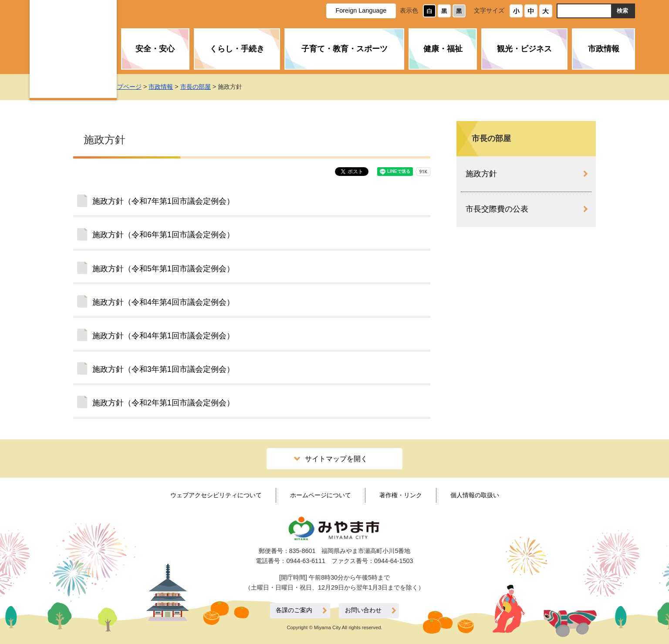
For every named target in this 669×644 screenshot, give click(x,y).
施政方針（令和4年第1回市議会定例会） (163, 336)
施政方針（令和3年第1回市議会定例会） (163, 369)
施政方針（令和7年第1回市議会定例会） (163, 201)
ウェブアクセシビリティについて (216, 495)
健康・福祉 (443, 49)
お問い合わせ (363, 610)
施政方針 (481, 174)
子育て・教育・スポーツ (345, 49)
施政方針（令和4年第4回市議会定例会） (163, 302)
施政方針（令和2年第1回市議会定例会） (163, 403)
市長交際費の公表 (497, 209)
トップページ (141, 87)
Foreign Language (361, 10)
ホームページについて (321, 495)
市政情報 (604, 49)
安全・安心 (155, 49)
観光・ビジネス (524, 49)
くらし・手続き (237, 49)
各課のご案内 (294, 610)
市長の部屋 (213, 87)
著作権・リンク (401, 495)
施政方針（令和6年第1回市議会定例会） (163, 235)
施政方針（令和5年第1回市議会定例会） (163, 269)
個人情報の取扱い (475, 495)
